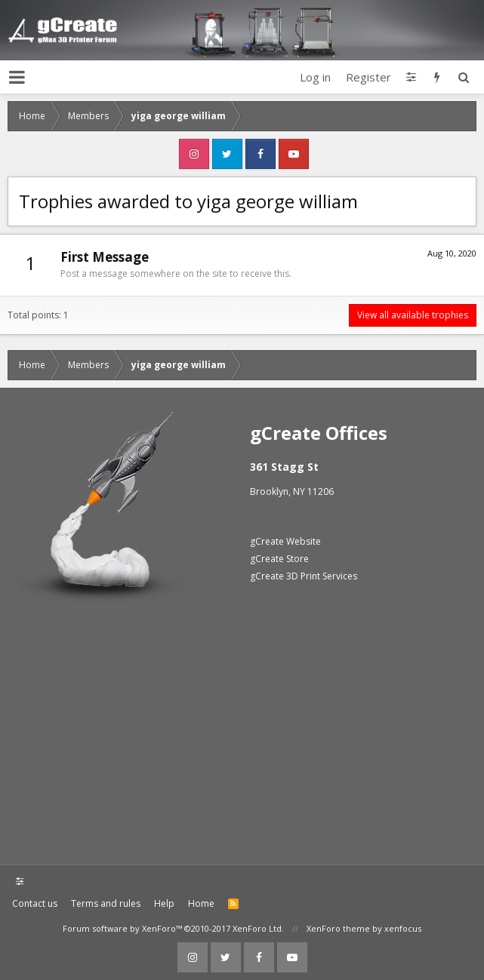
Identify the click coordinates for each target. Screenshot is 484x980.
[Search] (463, 77)
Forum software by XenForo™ (173, 928)
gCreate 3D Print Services (304, 576)
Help (164, 903)
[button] (17, 77)
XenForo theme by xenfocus (364, 928)
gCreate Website (285, 541)
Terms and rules (106, 903)
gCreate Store (279, 559)
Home (201, 903)
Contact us (35, 903)
